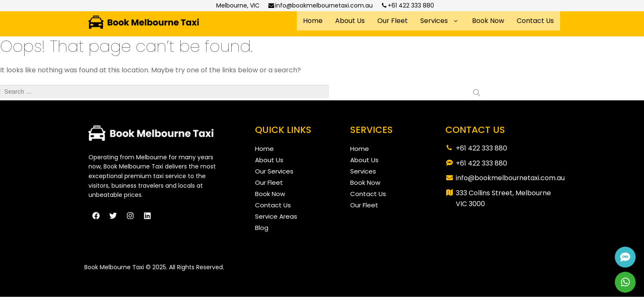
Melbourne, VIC (238, 5)
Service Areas (276, 216)
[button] (440, 21)
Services (440, 21)
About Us (350, 21)
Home (313, 21)
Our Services (274, 171)
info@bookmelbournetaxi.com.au (320, 5)
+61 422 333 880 (408, 5)
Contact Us (535, 21)
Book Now (488, 21)
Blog (262, 228)
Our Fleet (393, 21)
